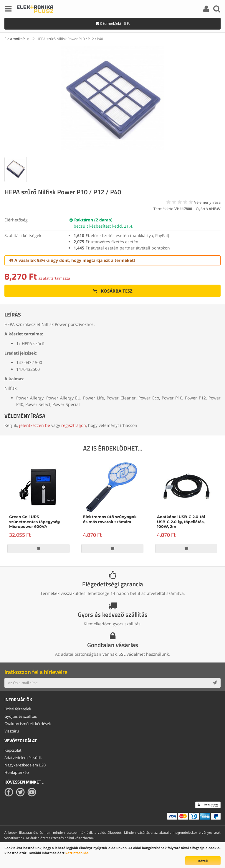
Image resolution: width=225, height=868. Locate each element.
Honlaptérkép (17, 772)
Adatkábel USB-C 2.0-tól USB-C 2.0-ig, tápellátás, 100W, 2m (181, 522)
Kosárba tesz (113, 291)
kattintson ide (77, 853)
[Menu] (8, 10)
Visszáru (12, 731)
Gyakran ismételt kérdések (28, 724)
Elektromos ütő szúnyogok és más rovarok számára (110, 519)
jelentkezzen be (35, 425)
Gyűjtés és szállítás (21, 716)
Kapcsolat (13, 750)
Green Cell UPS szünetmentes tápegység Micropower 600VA (34, 522)
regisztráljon (74, 425)
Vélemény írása (207, 202)
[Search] (217, 10)
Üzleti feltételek (18, 709)
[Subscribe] (215, 683)
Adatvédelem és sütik (23, 758)
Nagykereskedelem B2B (25, 765)
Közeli (203, 861)
